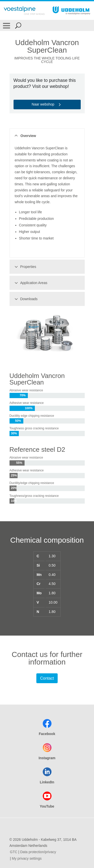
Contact (47, 678)
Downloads (25, 299)
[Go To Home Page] (24, 11)
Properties (25, 267)
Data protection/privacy (38, 852)
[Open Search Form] (18, 25)
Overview (25, 136)
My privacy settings (27, 858)
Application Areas (30, 283)
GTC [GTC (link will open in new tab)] (14, 852)
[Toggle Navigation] (7, 25)
